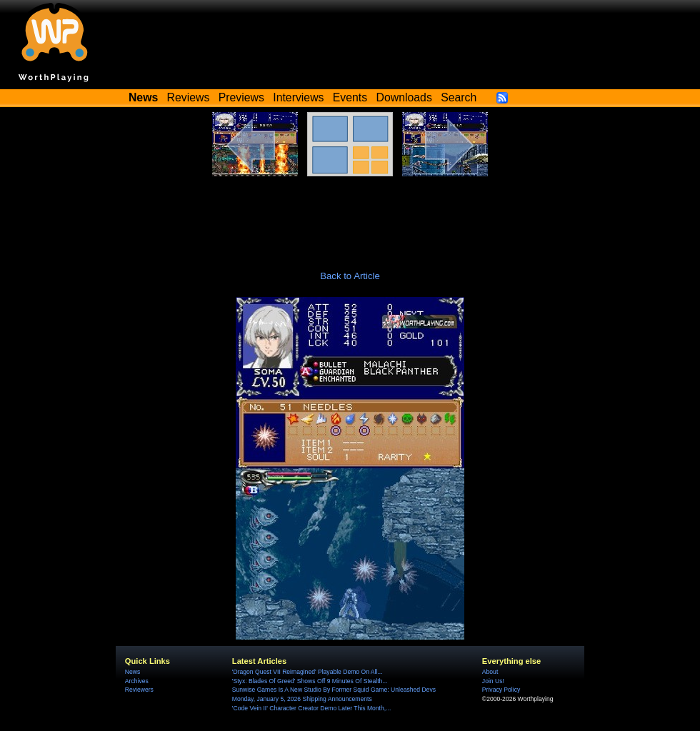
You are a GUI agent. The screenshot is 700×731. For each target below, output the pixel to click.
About (490, 672)
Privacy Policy (501, 690)
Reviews (189, 97)
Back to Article (350, 276)
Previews (241, 97)
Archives (137, 681)
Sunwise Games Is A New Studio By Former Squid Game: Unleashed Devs (334, 690)
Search (459, 97)
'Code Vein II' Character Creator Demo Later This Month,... (311, 708)
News (132, 672)
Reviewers (139, 690)
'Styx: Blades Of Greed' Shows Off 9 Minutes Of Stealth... (310, 681)
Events (350, 97)
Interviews (298, 97)
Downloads (404, 97)
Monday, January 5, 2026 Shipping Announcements (302, 699)
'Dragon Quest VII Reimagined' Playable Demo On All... (307, 672)
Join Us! (493, 681)
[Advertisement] (350, 216)
